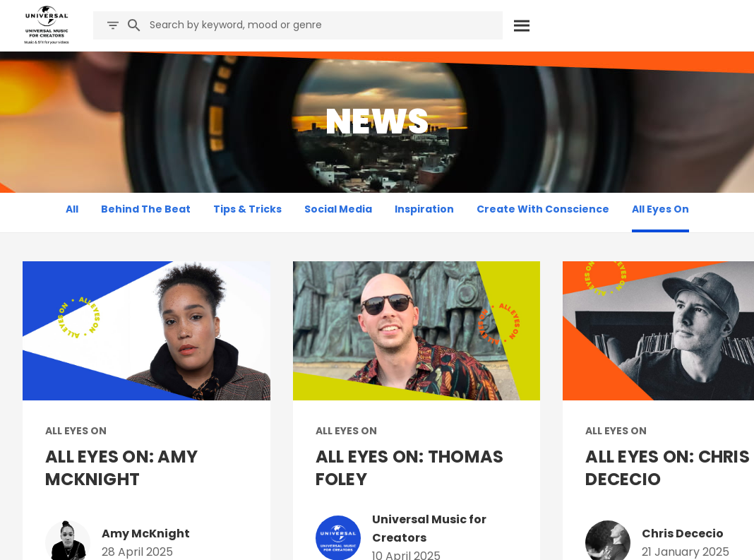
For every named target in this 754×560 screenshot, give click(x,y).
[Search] (522, 25)
